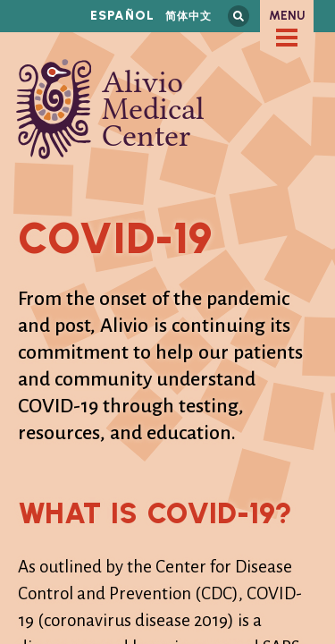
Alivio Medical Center (110, 109)
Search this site (239, 16)
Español (122, 16)
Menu (287, 16)
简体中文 (188, 16)
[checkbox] (287, 38)
